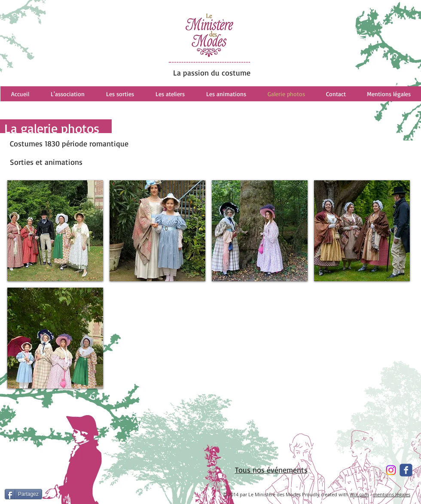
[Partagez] (23, 494)
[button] (55, 231)
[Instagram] (391, 470)
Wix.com (359, 494)
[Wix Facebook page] (406, 470)
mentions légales (392, 494)
